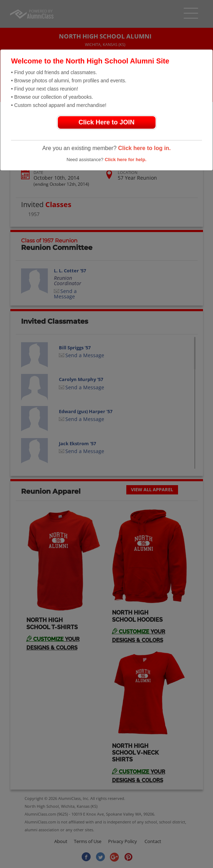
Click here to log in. (144, 148)
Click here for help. (125, 160)
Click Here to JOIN (106, 122)
